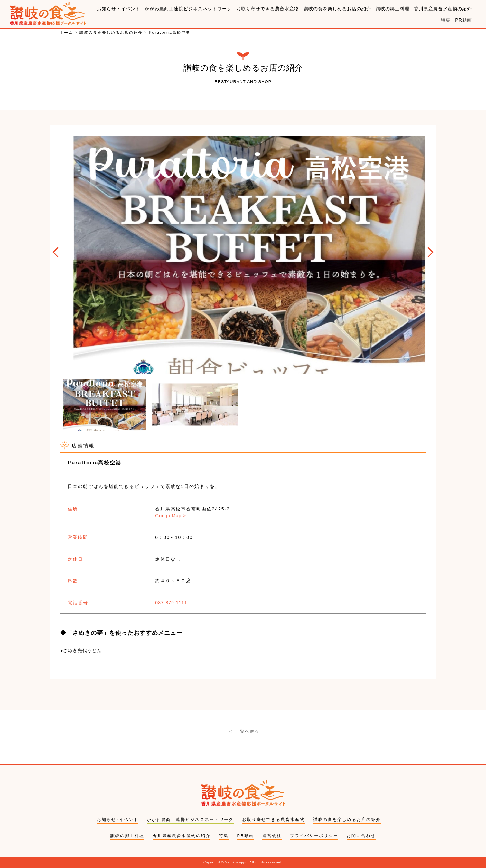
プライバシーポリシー (314, 836)
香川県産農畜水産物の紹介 (443, 9)
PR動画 (463, 20)
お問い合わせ (361, 836)
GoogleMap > (170, 516)
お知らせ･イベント (118, 820)
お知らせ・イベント (119, 9)
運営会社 (272, 836)
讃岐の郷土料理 (393, 9)
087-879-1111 (171, 603)
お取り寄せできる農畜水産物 (268, 9)
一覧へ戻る (244, 731)
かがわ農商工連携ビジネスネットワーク (188, 9)
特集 (446, 20)
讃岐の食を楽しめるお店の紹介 (337, 9)
